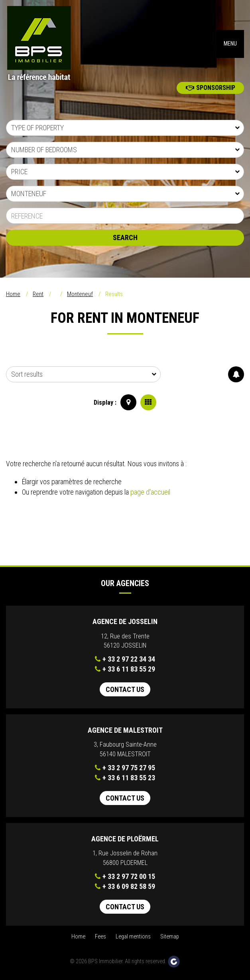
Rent (38, 294)
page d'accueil (150, 492)
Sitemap (170, 937)
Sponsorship (211, 88)
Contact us (125, 689)
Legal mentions (133, 937)
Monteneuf (80, 294)
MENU (230, 44)
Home (13, 294)
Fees (100, 937)
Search (125, 238)
